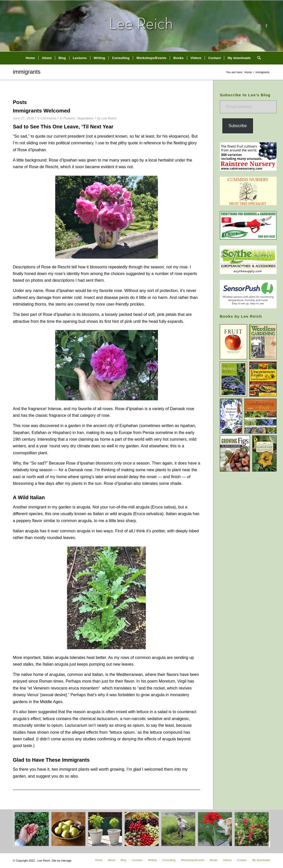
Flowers (69, 118)
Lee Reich (109, 118)
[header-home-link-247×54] (142, 26)
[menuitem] (30, 58)
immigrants (27, 72)
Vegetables (85, 118)
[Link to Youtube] (259, 26)
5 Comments (47, 118)
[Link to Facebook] (266, 26)
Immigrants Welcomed (42, 111)
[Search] (257, 58)
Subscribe (238, 126)
